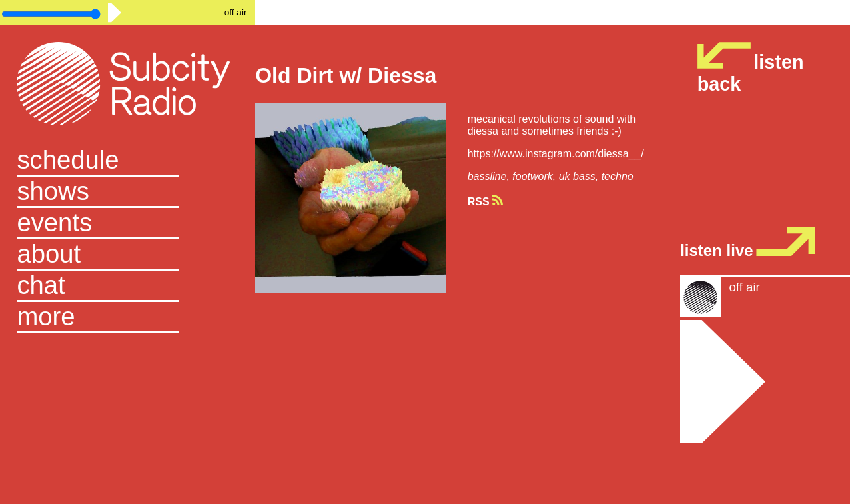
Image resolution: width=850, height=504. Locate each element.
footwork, (535, 176)
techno (618, 176)
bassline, (490, 176)
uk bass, (580, 176)
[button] (127, 318)
